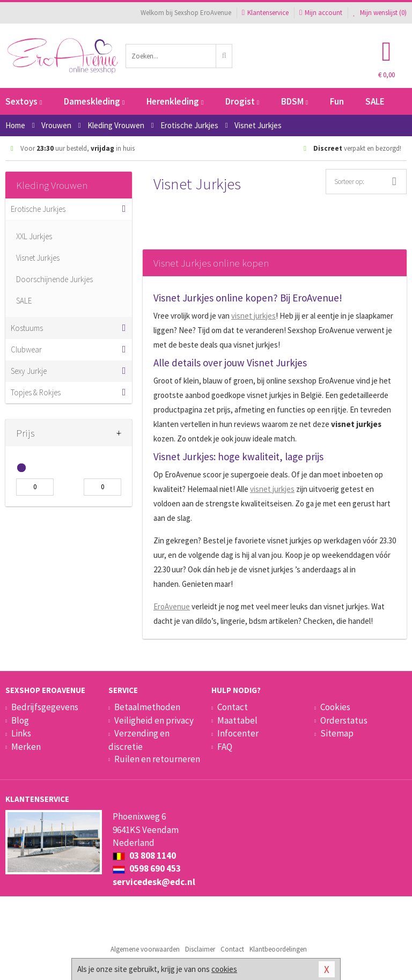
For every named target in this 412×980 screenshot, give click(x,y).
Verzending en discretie (139, 740)
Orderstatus (344, 720)
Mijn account (321, 13)
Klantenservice (265, 13)
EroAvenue (172, 606)
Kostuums (27, 328)
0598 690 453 (147, 868)
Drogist (242, 101)
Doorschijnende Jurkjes (54, 279)
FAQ (225, 747)
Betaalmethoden (147, 707)
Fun (337, 101)
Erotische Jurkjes (38, 209)
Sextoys (24, 101)
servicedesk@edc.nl (154, 882)
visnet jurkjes (253, 316)
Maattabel (237, 720)
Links (21, 733)
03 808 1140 (144, 856)
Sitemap (337, 733)
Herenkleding (175, 101)
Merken (26, 747)
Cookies (335, 707)
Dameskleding (94, 101)
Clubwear (26, 349)
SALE (375, 101)
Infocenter (238, 733)
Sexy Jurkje (29, 371)
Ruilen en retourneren (157, 759)
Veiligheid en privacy (154, 720)
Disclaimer (200, 949)
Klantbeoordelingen (278, 949)
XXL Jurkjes (34, 236)
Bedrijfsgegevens (45, 707)
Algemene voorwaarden (145, 949)
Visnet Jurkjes (38, 258)
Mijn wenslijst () (380, 13)
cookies (224, 969)
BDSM (295, 101)
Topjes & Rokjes (36, 392)
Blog (20, 720)
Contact (233, 707)
